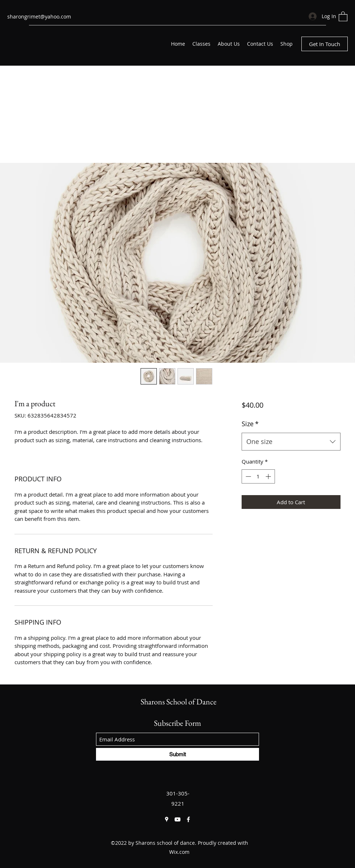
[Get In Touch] (325, 44)
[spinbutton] (258, 476)
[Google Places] (167, 819)
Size (250, 424)
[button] (343, 16)
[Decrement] (248, 476)
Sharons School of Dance (179, 702)
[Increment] (269, 476)
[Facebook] (188, 819)
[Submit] (177, 754)
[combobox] (291, 442)
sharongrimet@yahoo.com (39, 17)
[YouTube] (177, 819)
